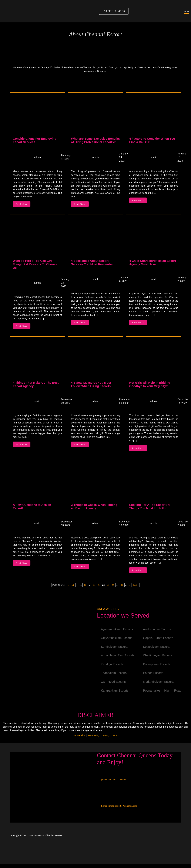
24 (113, 589)
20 (94, 589)
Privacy (106, 739)
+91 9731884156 (114, 11)
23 (108, 589)
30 (122, 589)
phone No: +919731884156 (112, 783)
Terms (116, 739)
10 (85, 589)
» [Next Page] (130, 589)
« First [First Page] (71, 589)
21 (99, 589)
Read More (23, 204)
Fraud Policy (94, 739)
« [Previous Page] (77, 589)
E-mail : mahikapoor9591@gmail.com (118, 810)
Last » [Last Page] (136, 589)
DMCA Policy (79, 739)
